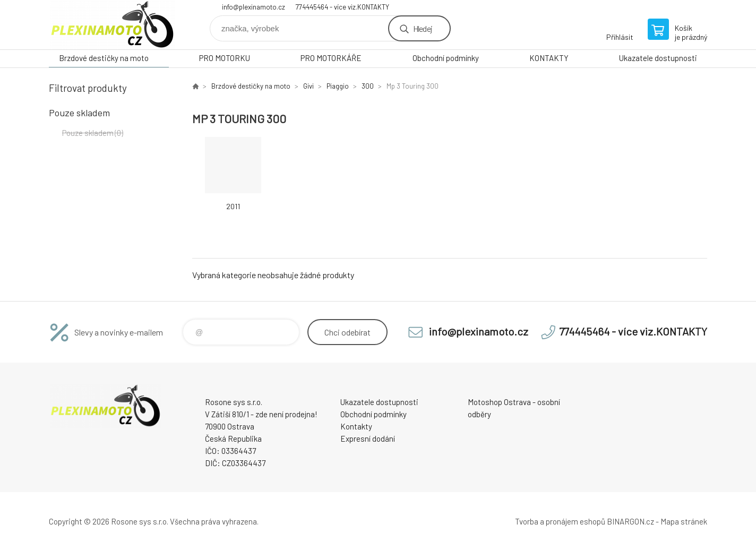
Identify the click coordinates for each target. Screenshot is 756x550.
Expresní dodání (368, 439)
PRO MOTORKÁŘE (331, 58)
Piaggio (338, 86)
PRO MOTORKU (225, 58)
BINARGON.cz (630, 521)
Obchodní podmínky (446, 58)
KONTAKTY (549, 58)
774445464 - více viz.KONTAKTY (342, 7)
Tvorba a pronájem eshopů (560, 521)
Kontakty (356, 426)
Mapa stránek (684, 521)
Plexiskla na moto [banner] (113, 25)
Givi (308, 86)
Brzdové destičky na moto (104, 58)
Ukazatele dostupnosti (658, 58)
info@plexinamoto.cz (254, 7)
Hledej (423, 28)
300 (368, 86)
